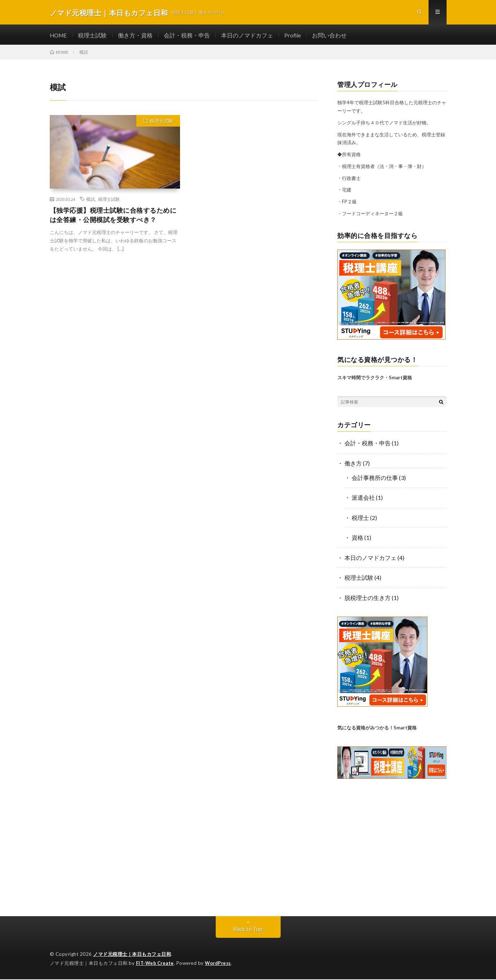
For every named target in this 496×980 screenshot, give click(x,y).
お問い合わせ (331, 36)
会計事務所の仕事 (375, 479)
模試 (91, 201)
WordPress (220, 964)
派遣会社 (363, 499)
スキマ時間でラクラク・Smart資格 (375, 380)
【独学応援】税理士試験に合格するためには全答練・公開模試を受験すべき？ (113, 217)
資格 (357, 539)
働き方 (353, 465)
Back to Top (248, 929)
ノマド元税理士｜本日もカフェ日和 (132, 955)
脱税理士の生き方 (368, 598)
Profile (294, 36)
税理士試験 (94, 36)
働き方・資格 (137, 36)
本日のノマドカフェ (249, 36)
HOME (59, 36)
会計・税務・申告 (188, 36)
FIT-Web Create (155, 964)
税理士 (360, 519)
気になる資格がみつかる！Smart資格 (377, 728)
